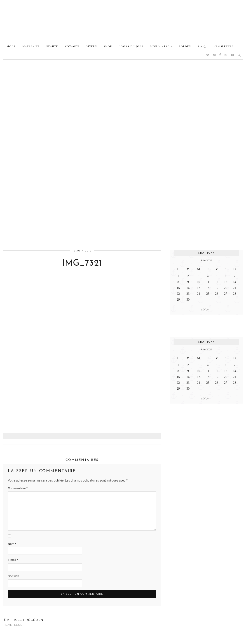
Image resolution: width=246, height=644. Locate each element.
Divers (91, 46)
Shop (108, 46)
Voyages (72, 46)
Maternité (31, 46)
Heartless (24, 622)
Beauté (52, 46)
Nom (12, 544)
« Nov (205, 310)
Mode (11, 46)
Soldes (185, 46)
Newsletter (224, 46)
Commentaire (18, 488)
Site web (13, 576)
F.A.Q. (202, 46)
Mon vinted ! (161, 46)
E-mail (13, 560)
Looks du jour (131, 46)
